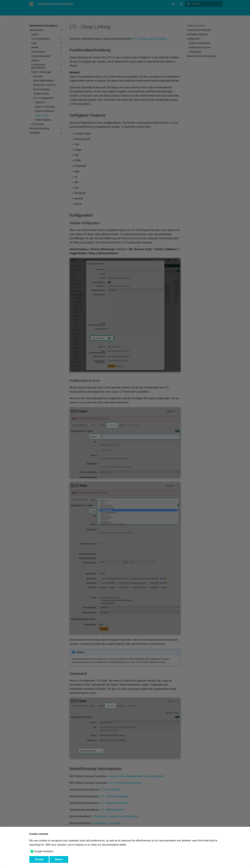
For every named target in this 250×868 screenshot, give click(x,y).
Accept (39, 859)
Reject (59, 859)
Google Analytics (44, 851)
